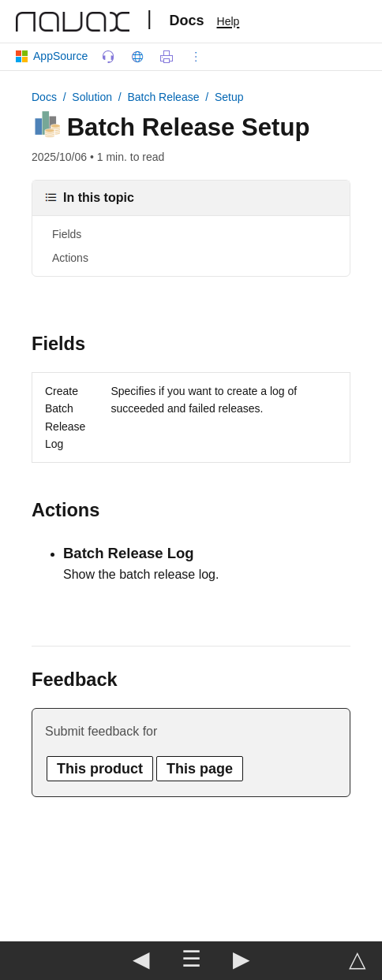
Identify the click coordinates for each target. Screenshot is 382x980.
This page (200, 769)
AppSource (55, 56)
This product (100, 769)
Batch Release (163, 97)
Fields (67, 234)
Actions (70, 258)
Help (228, 21)
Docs (187, 20)
